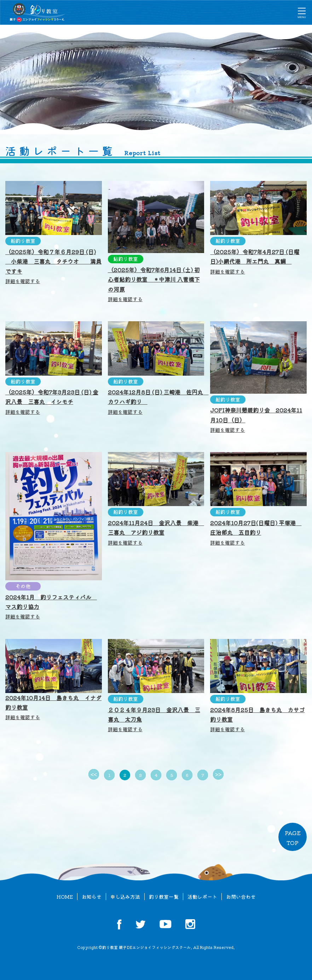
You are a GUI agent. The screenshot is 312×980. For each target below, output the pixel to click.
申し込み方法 (125, 897)
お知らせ (92, 897)
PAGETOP (293, 837)
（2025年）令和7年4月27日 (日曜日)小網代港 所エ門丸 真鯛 (255, 261)
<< (94, 774)
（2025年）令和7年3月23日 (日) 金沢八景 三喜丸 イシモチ (52, 401)
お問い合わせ (241, 897)
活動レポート (202, 897)
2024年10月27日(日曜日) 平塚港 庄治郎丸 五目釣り (256, 532)
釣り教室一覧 (164, 897)
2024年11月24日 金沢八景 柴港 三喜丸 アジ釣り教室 (156, 532)
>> (218, 774)
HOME (65, 897)
